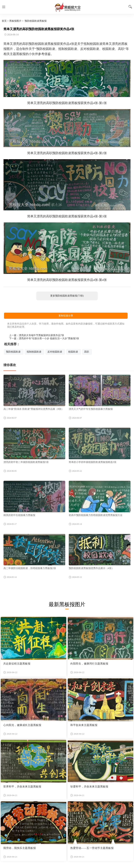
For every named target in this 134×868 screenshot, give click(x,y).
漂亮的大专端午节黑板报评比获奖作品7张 (41, 335)
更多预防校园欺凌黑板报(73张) (67, 296)
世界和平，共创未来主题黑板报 (22, 787)
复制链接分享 (66, 316)
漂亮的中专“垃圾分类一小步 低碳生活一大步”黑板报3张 (49, 338)
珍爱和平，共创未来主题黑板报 (89, 787)
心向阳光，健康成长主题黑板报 (22, 725)
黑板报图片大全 (67, 7)
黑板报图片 (15, 21)
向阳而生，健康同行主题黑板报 (89, 664)
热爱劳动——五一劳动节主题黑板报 (92, 848)
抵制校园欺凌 (34, 352)
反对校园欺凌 (55, 352)
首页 (4, 21)
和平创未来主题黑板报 (84, 725)
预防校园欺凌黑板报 (36, 21)
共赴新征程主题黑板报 (17, 664)
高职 (87, 352)
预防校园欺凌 (13, 352)
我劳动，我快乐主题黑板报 (20, 848)
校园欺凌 (73, 352)
